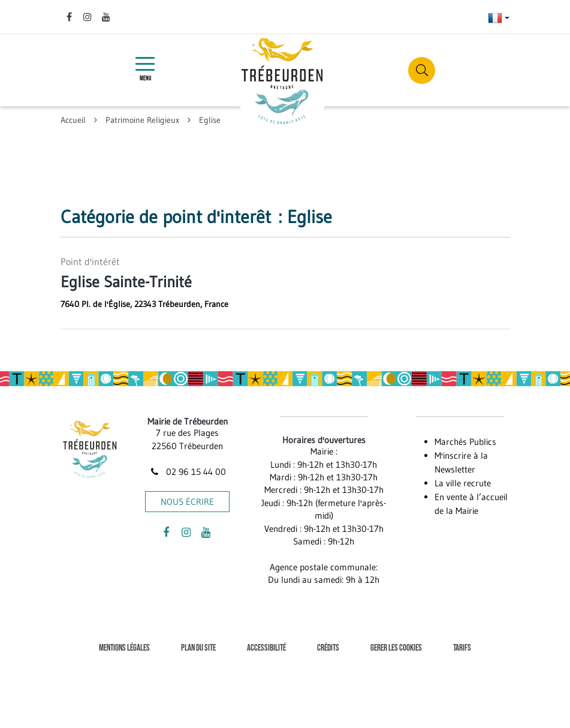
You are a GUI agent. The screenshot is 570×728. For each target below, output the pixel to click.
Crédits (328, 648)
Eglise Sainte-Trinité (126, 282)
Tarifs (462, 648)
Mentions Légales (124, 648)
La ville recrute (463, 483)
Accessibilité (266, 648)
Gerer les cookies (396, 648)
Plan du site (198, 648)
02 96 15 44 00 (188, 472)
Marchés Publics (465, 442)
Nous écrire (187, 502)
